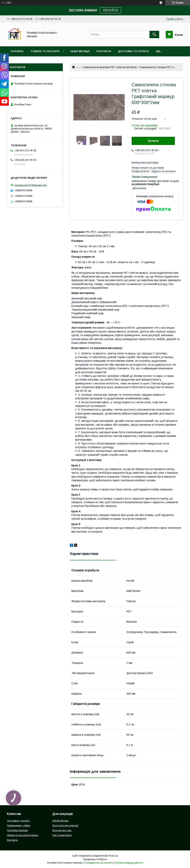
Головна (17, 51)
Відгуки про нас (62, 830)
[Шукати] (154, 34)
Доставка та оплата (133, 51)
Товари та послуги (45, 51)
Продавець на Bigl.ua (95, 859)
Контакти (104, 51)
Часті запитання (62, 835)
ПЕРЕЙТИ (110, 10)
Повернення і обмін (19, 825)
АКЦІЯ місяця (80, 51)
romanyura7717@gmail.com (31, 185)
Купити (153, 141)
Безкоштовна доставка (145, 162)
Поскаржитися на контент (98, 863)
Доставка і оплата (18, 821)
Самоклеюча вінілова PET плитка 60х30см (110, 67)
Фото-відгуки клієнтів (65, 825)
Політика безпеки (17, 830)
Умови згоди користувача (22, 835)
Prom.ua (113, 856)
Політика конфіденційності (128, 863)
